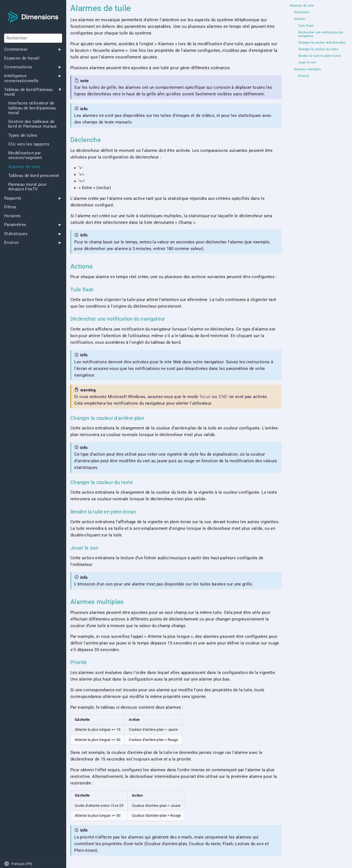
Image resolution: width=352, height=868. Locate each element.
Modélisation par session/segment (25, 155)
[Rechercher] (33, 38)
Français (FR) (18, 864)
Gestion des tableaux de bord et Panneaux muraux (33, 124)
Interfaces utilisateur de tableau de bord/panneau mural (32, 108)
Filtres (10, 207)
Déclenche (302, 12)
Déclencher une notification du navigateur (321, 34)
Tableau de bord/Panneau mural (29, 92)
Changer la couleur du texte (318, 49)
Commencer (16, 49)
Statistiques (16, 234)
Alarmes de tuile (24, 167)
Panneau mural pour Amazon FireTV (27, 187)
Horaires (13, 216)
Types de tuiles (23, 135)
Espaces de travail (22, 58)
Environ (11, 243)
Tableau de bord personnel (34, 176)
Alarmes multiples (308, 69)
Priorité (304, 76)
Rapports (13, 198)
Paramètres (15, 225)
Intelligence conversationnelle (21, 78)
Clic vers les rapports (29, 144)
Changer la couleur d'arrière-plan (322, 43)
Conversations (18, 67)
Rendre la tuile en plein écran (320, 56)
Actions (300, 19)
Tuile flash (306, 26)
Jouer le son (307, 63)
